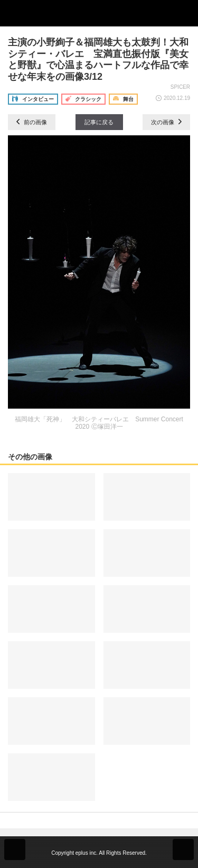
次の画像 (166, 122)
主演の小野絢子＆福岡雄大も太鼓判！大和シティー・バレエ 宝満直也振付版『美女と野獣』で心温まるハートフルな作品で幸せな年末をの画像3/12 (98, 59)
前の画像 (32, 122)
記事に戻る (99, 122)
